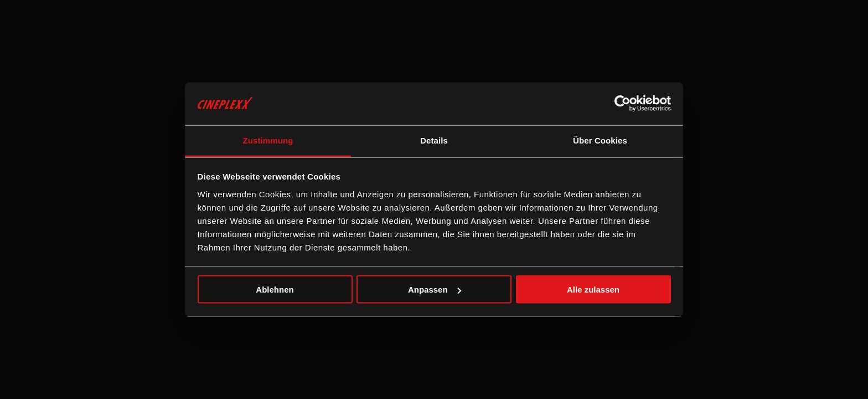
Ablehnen (275, 290)
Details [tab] (434, 140)
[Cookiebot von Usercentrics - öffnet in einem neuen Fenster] (622, 104)
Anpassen (435, 290)
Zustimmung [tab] (268, 140)
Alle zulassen (593, 290)
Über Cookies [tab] (600, 140)
